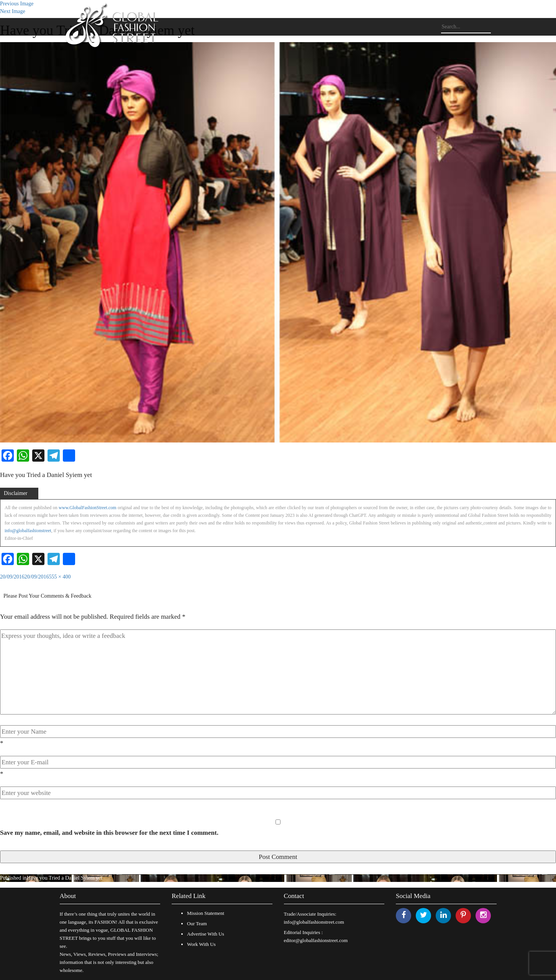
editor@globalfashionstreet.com (316, 940)
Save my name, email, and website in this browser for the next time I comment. (109, 833)
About (68, 896)
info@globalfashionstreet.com (314, 922)
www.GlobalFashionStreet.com (88, 508)
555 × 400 (60, 577)
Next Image (13, 11)
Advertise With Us (206, 934)
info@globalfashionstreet (28, 531)
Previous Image (17, 4)
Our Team (197, 923)
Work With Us (201, 944)
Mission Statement (206, 913)
